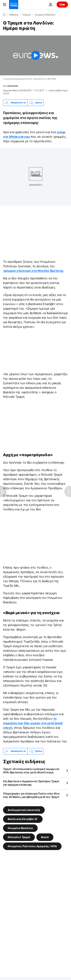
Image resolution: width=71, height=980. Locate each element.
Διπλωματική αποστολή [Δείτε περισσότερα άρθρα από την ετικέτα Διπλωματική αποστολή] (24, 810)
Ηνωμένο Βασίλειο (45, 15)
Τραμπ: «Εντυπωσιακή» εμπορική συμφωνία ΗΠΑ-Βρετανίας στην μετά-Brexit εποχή (31, 771)
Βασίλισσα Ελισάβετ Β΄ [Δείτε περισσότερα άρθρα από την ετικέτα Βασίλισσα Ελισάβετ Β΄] (23, 819)
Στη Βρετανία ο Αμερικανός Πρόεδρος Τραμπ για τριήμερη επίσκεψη (31, 783)
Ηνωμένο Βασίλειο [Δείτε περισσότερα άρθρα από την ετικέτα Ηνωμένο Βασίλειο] (20, 828)
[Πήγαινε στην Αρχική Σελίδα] (14, 5)
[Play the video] (35, 55)
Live (62, 4)
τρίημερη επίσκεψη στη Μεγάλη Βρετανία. (34, 271)
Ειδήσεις (14, 15)
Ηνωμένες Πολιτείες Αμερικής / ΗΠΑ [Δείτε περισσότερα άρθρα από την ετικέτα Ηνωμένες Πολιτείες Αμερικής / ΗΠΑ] (32, 846)
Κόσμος (27, 15)
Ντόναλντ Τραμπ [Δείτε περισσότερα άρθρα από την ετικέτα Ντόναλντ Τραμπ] (19, 837)
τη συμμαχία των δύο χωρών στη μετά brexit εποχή (33, 723)
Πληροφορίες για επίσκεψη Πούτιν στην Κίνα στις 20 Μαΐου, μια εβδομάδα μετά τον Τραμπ (31, 795)
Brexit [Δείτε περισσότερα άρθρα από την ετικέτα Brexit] (45, 837)
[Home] (4, 15)
